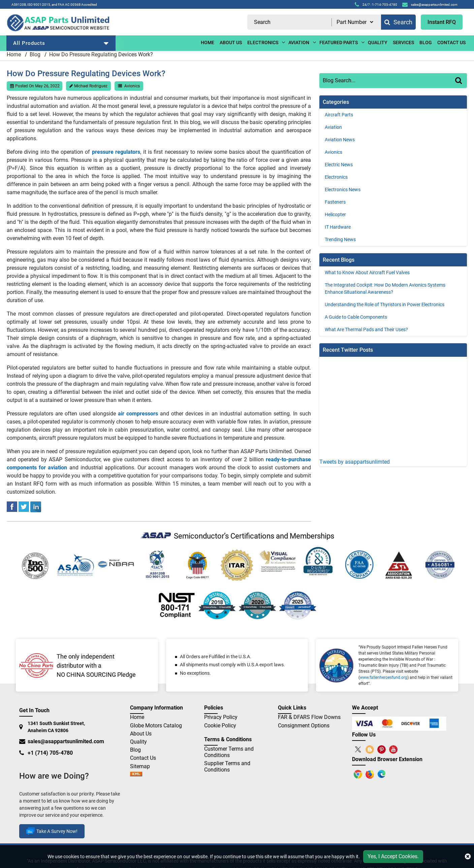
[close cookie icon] (468, 857)
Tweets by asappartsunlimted (355, 462)
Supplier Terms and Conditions (227, 766)
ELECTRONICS (263, 42)
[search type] (355, 22)
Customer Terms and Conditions (229, 752)
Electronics (336, 177)
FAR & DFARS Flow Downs (309, 717)
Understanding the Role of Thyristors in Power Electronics (385, 305)
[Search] (461, 87)
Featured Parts (339, 42)
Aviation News (340, 140)
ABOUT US (231, 42)
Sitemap (143, 766)
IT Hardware (338, 227)
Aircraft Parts (339, 115)
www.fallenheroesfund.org (384, 677)
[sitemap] (136, 774)
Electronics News (343, 190)
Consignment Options (304, 726)
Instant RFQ (442, 22)
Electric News (339, 165)
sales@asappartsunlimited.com (66, 741)
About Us (141, 734)
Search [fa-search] (398, 22)
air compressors (138, 414)
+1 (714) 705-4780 (50, 753)
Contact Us (143, 758)
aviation (299, 42)
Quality (378, 42)
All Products (61, 43)
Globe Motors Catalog (156, 726)
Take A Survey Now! (52, 831)
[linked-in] (36, 506)
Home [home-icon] (14, 54)
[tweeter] (24, 506)
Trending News (340, 239)
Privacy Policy (221, 717)
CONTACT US (451, 42)
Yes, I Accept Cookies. (393, 856)
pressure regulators (116, 152)
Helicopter (335, 214)
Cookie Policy (220, 726)
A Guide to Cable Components (356, 317)
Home (208, 42)
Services (403, 42)
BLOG (426, 42)
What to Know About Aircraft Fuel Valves (367, 272)
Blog (35, 54)
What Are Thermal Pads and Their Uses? (366, 329)
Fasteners (335, 202)
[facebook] (12, 506)
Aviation (333, 127)
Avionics (132, 86)
